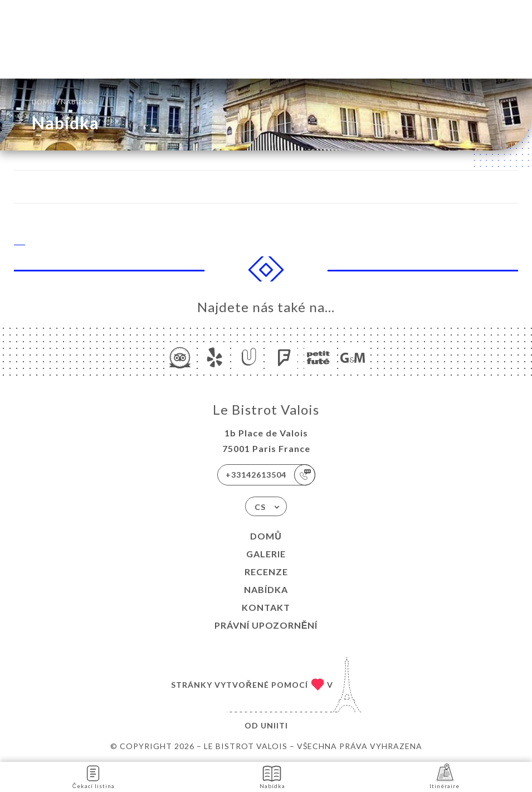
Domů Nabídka (63, 101)
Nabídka (266, 589)
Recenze (266, 572)
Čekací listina (94, 776)
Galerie (266, 554)
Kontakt (266, 607)
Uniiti (274, 725)
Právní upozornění (266, 625)
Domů (266, 536)
